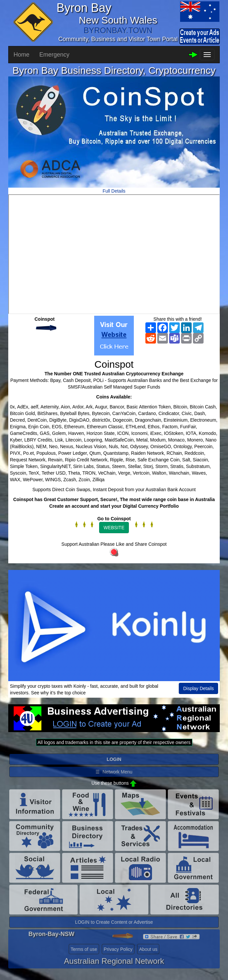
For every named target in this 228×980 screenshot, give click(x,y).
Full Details (114, 191)
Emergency (54, 55)
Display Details (198, 688)
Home (21, 55)
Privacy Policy (118, 949)
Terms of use (84, 949)
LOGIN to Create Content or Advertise (114, 922)
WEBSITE (114, 528)
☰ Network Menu (114, 772)
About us (148, 949)
